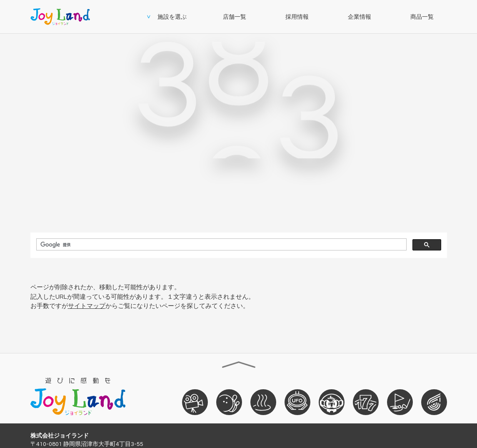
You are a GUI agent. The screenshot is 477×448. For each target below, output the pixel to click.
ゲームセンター (297, 402)
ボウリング (229, 402)
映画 (195, 402)
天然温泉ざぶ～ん (263, 402)
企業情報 (360, 17)
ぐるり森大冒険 (332, 402)
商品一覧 (422, 17)
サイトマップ (87, 306)
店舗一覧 (235, 17)
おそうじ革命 (434, 402)
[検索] (221, 245)
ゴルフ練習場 (400, 402)
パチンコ (366, 402)
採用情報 (297, 17)
